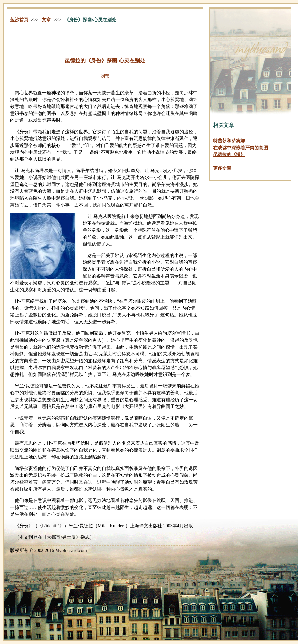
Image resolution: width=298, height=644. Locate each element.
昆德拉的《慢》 (229, 155)
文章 (46, 20)
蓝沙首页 (19, 20)
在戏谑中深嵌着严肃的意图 (240, 148)
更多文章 (222, 168)
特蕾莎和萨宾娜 (229, 141)
